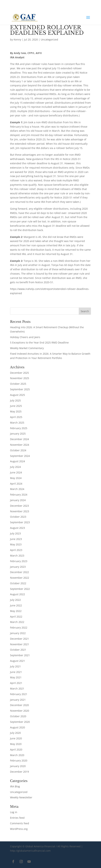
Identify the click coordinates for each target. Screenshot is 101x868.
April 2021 (16, 683)
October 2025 (18, 384)
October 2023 (18, 517)
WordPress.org (19, 829)
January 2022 (18, 633)
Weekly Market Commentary (27, 348)
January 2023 (18, 567)
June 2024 (16, 472)
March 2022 (17, 622)
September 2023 (20, 522)
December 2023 (19, 506)
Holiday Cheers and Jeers (25, 337)
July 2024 (15, 467)
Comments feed (20, 823)
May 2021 (16, 677)
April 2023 (16, 550)
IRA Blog (15, 786)
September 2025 (20, 389)
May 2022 (16, 611)
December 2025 (19, 373)
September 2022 (20, 589)
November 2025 (20, 378)
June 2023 (16, 539)
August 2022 (17, 594)
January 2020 (18, 766)
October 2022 (18, 583)
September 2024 (20, 456)
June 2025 (16, 406)
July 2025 (15, 400)
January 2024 (18, 500)
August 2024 (17, 461)
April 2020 (16, 750)
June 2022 (16, 605)
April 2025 (16, 417)
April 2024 (16, 484)
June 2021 (16, 672)
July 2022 (15, 600)
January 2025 (18, 434)
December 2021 (19, 639)
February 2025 (19, 428)
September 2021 (20, 655)
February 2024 (19, 495)
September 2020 (20, 722)
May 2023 (16, 544)
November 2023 (20, 511)
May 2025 (16, 411)
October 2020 (18, 716)
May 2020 (16, 744)
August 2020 (17, 727)
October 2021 (18, 650)
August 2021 (17, 661)
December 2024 (19, 439)
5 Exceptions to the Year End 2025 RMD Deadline (39, 343)
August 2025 (17, 395)
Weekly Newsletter (21, 797)
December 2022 (19, 572)
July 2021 (15, 666)
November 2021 (20, 644)
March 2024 (17, 489)
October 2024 (18, 450)
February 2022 (19, 628)
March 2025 (17, 423)
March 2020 (17, 755)
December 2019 (19, 772)
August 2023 (17, 528)
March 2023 (17, 556)
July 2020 (15, 733)
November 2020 (20, 711)
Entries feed (17, 818)
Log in (14, 812)
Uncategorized (49, 39)
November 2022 (20, 578)
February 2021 (19, 694)
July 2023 (15, 533)
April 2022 (16, 617)
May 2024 (16, 478)
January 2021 (18, 700)
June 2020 (16, 738)
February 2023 (19, 561)
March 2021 (17, 689)
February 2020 (19, 760)
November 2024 (20, 445)
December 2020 (19, 705)
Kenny (17, 39)
